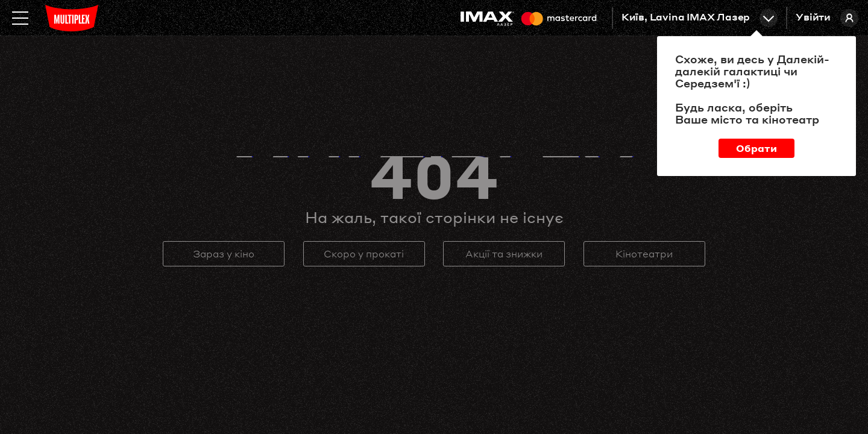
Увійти (827, 18)
